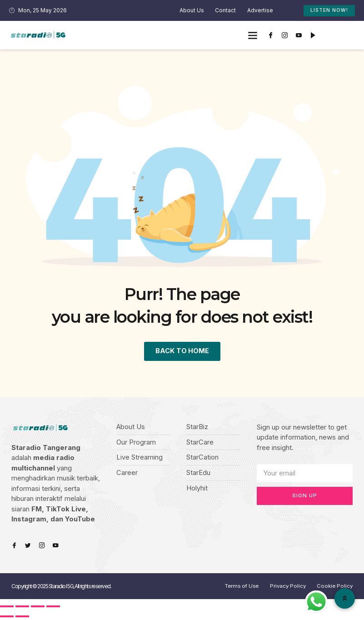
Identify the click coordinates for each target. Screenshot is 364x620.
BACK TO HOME (182, 351)
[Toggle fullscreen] (38, 607)
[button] (252, 35)
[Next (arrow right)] (22, 617)
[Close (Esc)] (7, 607)
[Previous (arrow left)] (7, 617)
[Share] (22, 607)
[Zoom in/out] (53, 607)
